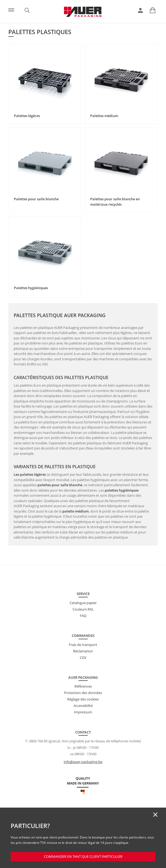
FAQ (83, 616)
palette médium (76, 511)
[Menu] (11, 10)
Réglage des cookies (83, 699)
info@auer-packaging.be (83, 762)
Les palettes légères (30, 474)
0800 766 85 (38, 741)
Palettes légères (27, 116)
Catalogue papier (83, 603)
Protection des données (83, 693)
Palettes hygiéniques (31, 288)
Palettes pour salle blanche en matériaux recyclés (115, 202)
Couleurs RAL (83, 609)
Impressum (83, 712)
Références (83, 686)
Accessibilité (83, 706)
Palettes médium (104, 116)
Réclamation (83, 651)
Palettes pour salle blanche (36, 199)
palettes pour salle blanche (60, 485)
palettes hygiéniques (122, 490)
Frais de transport (83, 645)
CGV (83, 658)
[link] (140, 10)
